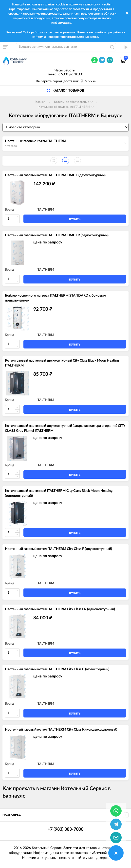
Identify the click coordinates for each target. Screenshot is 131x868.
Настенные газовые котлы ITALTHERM (36, 141)
